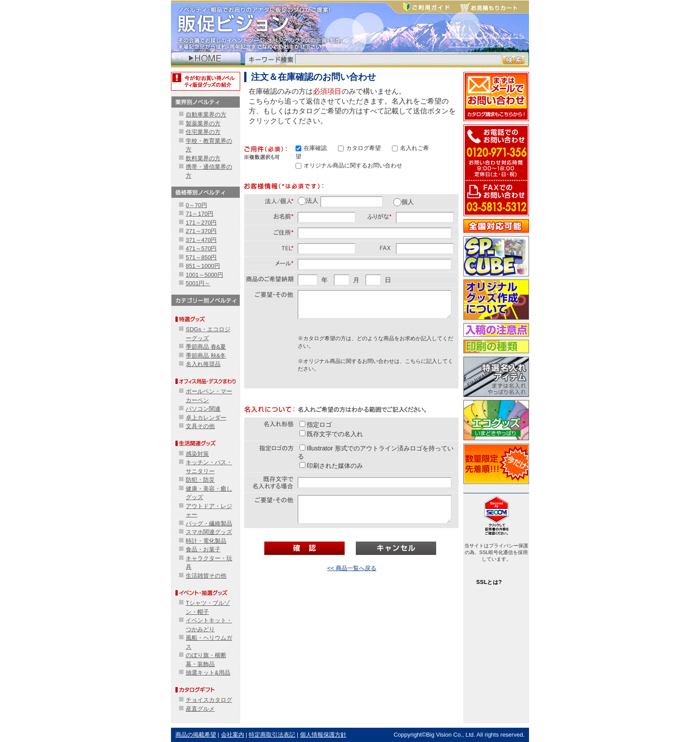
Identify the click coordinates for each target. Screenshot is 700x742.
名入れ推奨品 (203, 364)
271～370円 (201, 231)
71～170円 (200, 214)
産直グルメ (200, 709)
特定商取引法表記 (272, 735)
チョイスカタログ (209, 700)
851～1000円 (203, 266)
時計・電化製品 (206, 541)
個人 (404, 202)
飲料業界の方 (203, 158)
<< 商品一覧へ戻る (352, 568)
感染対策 (197, 454)
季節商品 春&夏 (206, 347)
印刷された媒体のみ (331, 466)
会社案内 (233, 735)
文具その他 (200, 426)
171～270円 (201, 223)
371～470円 (201, 240)
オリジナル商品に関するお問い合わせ (349, 165)
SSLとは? (489, 582)
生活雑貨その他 (206, 576)
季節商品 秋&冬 (206, 356)
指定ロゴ (316, 425)
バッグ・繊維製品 (209, 523)
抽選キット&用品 (208, 673)
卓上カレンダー (206, 418)
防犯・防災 (200, 480)
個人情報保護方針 (323, 735)
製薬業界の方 (203, 123)
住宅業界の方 (203, 132)
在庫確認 (311, 148)
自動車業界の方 (206, 115)
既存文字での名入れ (331, 434)
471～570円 (201, 248)
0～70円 (196, 205)
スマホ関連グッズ (209, 532)
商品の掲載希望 (196, 735)
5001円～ (198, 283)
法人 (308, 201)
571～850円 (201, 257)
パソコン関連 (203, 409)
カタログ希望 (359, 148)
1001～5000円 (204, 275)
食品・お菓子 (203, 549)
